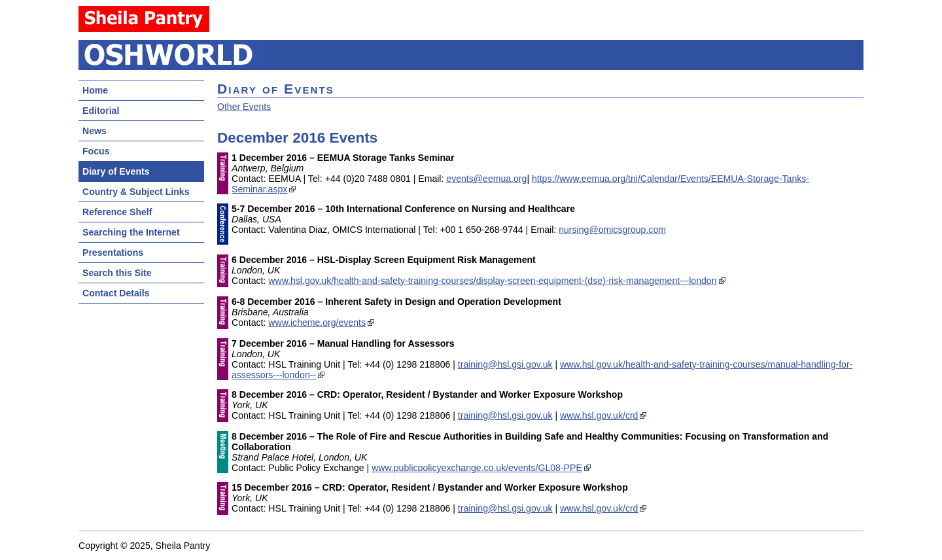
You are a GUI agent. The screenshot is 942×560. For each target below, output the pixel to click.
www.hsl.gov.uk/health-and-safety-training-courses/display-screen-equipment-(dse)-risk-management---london (492, 281)
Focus (96, 151)
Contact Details (116, 293)
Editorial (101, 111)
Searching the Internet (131, 232)
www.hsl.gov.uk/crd (599, 415)
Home (95, 90)
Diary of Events (116, 171)
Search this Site (117, 273)
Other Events (244, 107)
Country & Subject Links (136, 192)
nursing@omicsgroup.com (612, 230)
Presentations (113, 253)
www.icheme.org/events (317, 323)
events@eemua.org (486, 179)
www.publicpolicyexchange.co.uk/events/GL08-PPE (477, 468)
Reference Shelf (117, 212)
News (95, 131)
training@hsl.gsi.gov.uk (505, 364)
